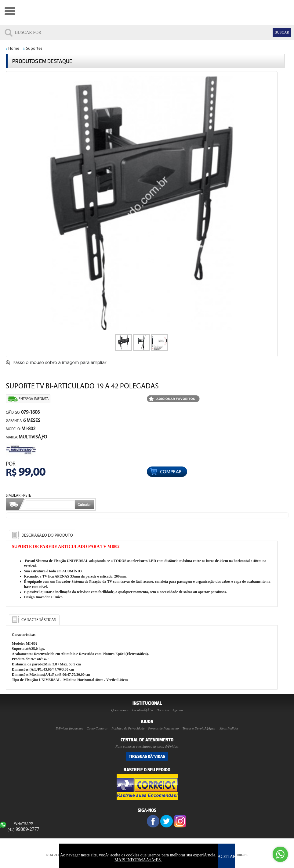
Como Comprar (97, 728)
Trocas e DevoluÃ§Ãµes (199, 728)
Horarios (163, 710)
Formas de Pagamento (163, 728)
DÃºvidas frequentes (69, 728)
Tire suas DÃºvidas (147, 756)
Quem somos (120, 710)
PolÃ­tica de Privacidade (128, 728)
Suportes (34, 49)
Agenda (178, 710)
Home (14, 49)
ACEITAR (227, 857)
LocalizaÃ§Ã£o (143, 710)
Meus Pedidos (229, 728)
